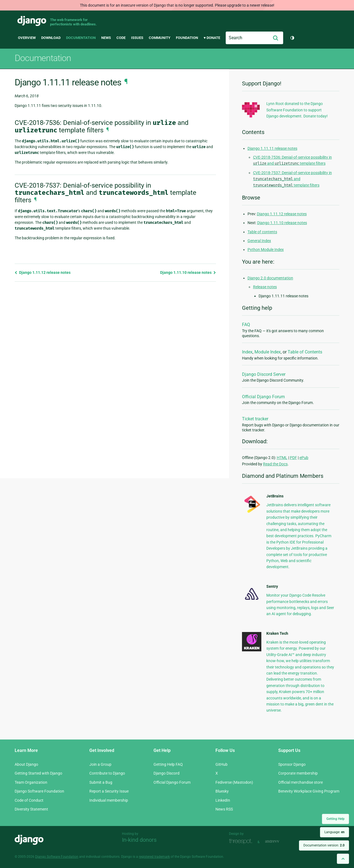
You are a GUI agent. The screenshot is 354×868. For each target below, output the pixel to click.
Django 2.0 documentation (270, 278)
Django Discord (166, 773)
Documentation (81, 38)
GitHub (222, 764)
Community (160, 38)
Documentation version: (324, 845)
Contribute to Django (107, 773)
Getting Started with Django (38, 773)
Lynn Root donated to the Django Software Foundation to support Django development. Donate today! (297, 110)
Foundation (187, 38)
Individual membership (109, 800)
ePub (304, 458)
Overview (27, 38)
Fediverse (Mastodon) (234, 782)
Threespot (242, 841)
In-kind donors (139, 840)
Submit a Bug (101, 782)
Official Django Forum (263, 397)
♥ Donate (212, 38)
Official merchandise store (300, 782)
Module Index (268, 352)
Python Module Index (266, 250)
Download (51, 38)
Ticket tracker (255, 419)
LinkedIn (223, 800)
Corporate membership (298, 773)
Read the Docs (275, 464)
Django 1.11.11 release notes (272, 148)
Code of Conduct (29, 800)
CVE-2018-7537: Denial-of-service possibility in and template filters (292, 179)
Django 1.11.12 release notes (43, 272)
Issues (137, 38)
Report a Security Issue (109, 791)
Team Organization (31, 782)
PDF (293, 458)
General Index (259, 241)
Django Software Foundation (39, 791)
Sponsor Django (292, 764)
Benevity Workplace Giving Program (309, 791)
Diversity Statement (31, 809)
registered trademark (154, 857)
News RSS (224, 809)
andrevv (278, 841)
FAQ (246, 325)
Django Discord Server (264, 374)
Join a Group (100, 764)
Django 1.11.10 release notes (188, 272)
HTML (282, 458)
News (106, 38)
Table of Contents (305, 352)
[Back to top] (343, 859)
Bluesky (222, 791)
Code (121, 38)
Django (32, 21)
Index (247, 352)
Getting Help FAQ (168, 764)
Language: (335, 832)
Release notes (265, 287)
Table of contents (262, 232)
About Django (26, 764)
